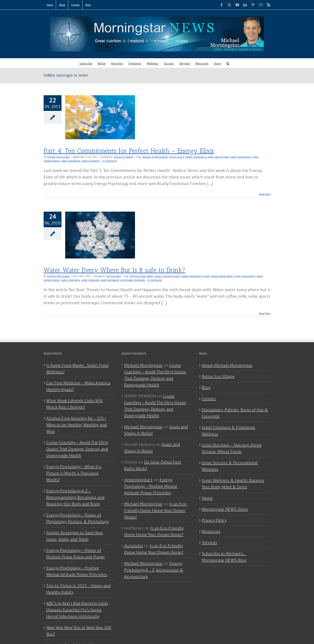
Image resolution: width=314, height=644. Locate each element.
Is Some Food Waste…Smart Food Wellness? (77, 369)
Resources (211, 531)
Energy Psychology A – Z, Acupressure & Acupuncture (154, 570)
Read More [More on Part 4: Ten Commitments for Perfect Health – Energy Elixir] (265, 194)
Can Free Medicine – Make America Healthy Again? (78, 386)
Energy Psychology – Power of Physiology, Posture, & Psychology (78, 518)
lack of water (222, 157)
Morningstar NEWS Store (225, 509)
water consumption (241, 157)
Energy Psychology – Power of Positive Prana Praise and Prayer (76, 554)
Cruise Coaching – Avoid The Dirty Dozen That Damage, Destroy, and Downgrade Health (77, 449)
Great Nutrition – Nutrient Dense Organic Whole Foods (232, 448)
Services (209, 542)
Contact (209, 399)
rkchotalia (133, 546)
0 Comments (110, 161)
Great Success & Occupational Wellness (230, 466)
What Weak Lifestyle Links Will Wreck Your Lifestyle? (74, 404)
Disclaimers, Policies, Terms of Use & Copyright (235, 413)
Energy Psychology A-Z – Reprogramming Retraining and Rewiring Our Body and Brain (75, 497)
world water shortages (132, 280)
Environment (114, 276)
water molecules (90, 280)
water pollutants (90, 161)
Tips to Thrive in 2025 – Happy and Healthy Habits (78, 589)
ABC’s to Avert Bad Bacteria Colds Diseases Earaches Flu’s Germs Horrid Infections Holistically (77, 610)
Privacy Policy (214, 520)
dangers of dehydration (155, 157)
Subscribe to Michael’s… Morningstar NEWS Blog (224, 557)
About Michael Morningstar (227, 365)
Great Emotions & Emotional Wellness (228, 431)
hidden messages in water (199, 157)
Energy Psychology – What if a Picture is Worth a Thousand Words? (74, 473)
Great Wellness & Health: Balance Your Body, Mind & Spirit (233, 484)
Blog (206, 387)
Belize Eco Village (218, 376)
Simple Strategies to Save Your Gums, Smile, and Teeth (75, 536)
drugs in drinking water (167, 276)
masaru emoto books (222, 276)
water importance (71, 161)
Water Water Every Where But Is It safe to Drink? (114, 270)
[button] (228, 63)
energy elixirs (177, 157)
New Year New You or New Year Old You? (79, 631)
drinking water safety (142, 276)
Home (207, 498)
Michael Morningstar (58, 157)
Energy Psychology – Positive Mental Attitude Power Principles (77, 571)
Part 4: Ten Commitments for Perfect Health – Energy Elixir (129, 151)
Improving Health (124, 157)
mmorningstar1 (138, 480)
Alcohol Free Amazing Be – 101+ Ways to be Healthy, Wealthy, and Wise (77, 425)
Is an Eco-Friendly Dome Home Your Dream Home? (156, 510)
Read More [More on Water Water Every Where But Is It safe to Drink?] (265, 313)
